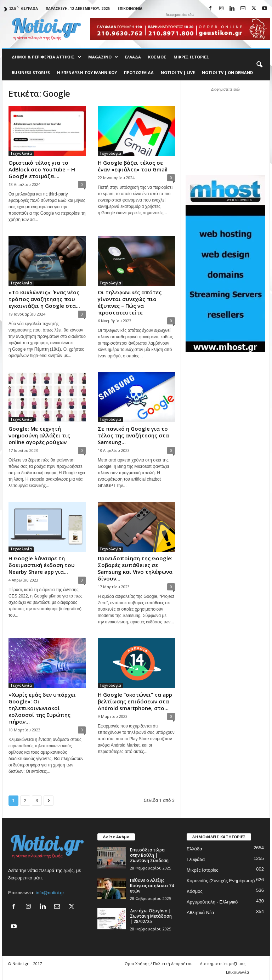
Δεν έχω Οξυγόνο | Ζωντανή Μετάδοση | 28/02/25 (151, 916)
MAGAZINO (103, 57)
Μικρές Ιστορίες (191, 57)
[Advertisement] (226, 130)
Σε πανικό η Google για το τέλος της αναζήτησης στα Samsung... (133, 435)
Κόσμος (157, 57)
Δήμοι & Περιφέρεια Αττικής (46, 57)
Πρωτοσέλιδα (139, 72)
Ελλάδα (133, 57)
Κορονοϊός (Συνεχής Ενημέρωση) (221, 881)
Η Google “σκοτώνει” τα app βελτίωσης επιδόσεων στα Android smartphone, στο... (135, 701)
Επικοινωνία (130, 9)
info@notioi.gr (50, 893)
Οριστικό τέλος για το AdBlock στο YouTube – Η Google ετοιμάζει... (42, 169)
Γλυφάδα (196, 859)
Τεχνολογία (21, 153)
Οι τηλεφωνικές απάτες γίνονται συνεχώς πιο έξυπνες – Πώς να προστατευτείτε (130, 302)
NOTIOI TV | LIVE (178, 72)
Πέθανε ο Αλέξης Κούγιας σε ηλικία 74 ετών (152, 886)
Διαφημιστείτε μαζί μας (223, 964)
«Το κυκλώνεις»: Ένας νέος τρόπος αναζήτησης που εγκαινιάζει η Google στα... (44, 299)
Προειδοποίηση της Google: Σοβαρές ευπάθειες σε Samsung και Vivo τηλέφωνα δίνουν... (135, 568)
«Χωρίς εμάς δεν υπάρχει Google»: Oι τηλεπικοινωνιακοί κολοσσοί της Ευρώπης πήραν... (42, 708)
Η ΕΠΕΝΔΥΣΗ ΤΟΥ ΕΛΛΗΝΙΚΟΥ (87, 72)
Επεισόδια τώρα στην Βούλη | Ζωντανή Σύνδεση (149, 855)
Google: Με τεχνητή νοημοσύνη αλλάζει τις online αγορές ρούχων (39, 435)
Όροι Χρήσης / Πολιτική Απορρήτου (159, 964)
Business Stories (31, 72)
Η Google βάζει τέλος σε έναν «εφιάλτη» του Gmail (133, 166)
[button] (259, 65)
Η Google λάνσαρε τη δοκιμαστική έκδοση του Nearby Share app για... (42, 565)
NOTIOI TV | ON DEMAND (227, 72)
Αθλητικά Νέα (200, 913)
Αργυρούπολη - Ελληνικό (212, 902)
